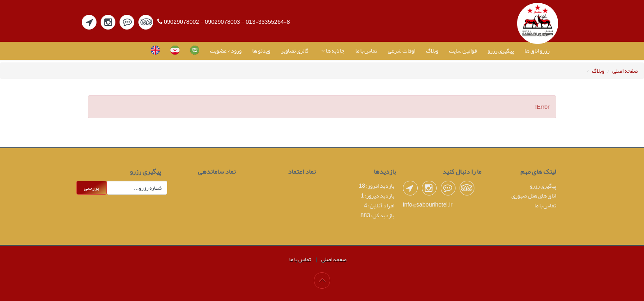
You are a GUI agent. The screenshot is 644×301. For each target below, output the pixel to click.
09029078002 (182, 22)
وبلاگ (432, 51)
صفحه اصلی (625, 71)
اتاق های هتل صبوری (534, 195)
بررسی (91, 188)
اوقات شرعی (401, 51)
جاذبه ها (332, 51)
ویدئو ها (261, 51)
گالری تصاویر (295, 51)
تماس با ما (366, 51)
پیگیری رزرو (501, 51)
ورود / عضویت (226, 51)
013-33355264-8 (268, 22)
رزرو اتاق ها (537, 51)
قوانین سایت (463, 51)
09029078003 (223, 22)
